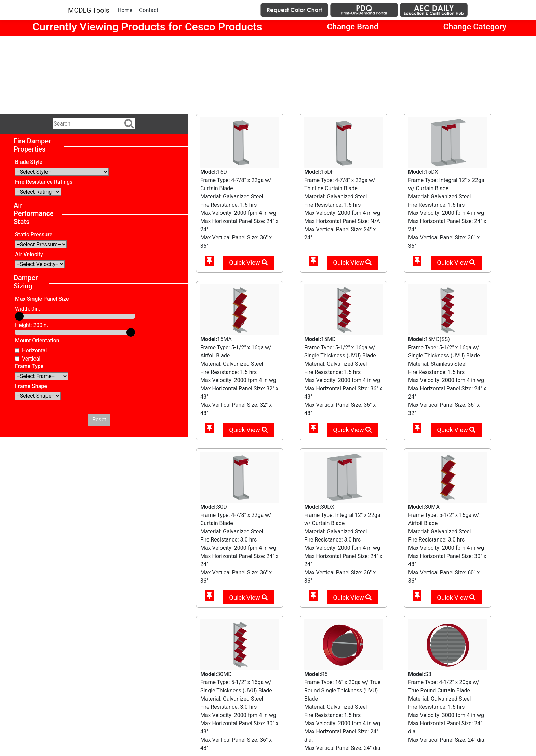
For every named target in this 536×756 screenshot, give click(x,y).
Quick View (248, 263)
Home (125, 10)
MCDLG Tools (89, 10)
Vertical (31, 359)
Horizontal (34, 350)
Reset (99, 420)
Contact (149, 10)
